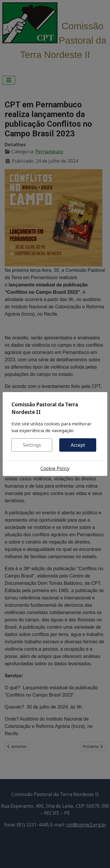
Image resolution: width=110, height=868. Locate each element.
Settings (32, 445)
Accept (78, 445)
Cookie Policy (55, 468)
